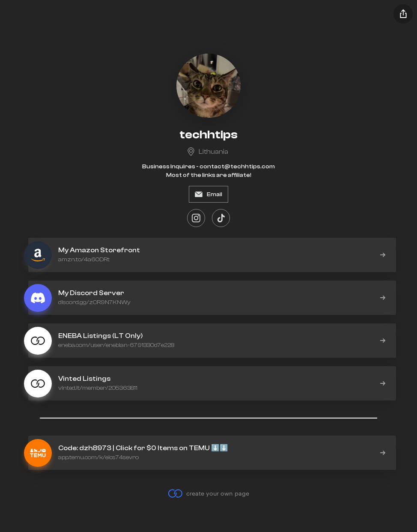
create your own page (208, 493)
